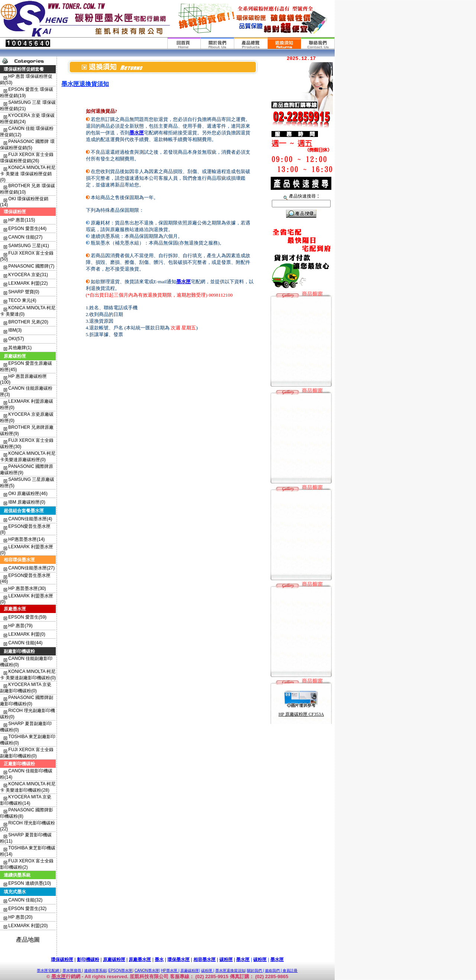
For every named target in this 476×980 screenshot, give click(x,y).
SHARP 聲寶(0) (24, 292)
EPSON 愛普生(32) (27, 909)
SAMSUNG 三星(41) (28, 246)
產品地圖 (28, 940)
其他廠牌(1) (20, 348)
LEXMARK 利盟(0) (27, 634)
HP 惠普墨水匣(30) (27, 588)
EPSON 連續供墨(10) (30, 883)
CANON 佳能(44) (25, 643)
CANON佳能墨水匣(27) (31, 568)
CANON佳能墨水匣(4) (30, 519)
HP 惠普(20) (20, 917)
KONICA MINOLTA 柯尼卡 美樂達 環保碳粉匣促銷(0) (28, 174)
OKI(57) (16, 339)
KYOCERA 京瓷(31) (28, 275)
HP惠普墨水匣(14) (26, 539)
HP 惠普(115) (22, 220)
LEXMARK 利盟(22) (28, 283)
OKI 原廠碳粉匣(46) (28, 494)
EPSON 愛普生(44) (27, 229)
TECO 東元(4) (22, 300)
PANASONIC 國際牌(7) (31, 266)
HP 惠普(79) (20, 626)
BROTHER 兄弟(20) (28, 322)
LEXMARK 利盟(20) (28, 926)
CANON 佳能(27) (25, 237)
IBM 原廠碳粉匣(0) (27, 502)
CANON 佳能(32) (25, 900)
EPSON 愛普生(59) (27, 617)
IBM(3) (15, 330)
